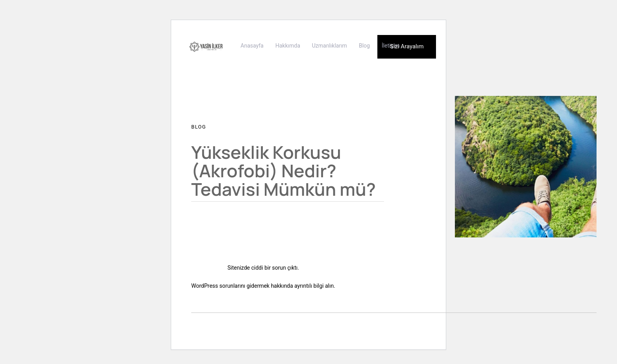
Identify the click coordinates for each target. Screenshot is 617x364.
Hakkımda (288, 46)
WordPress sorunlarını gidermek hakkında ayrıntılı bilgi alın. (263, 286)
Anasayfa (252, 46)
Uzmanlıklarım (330, 46)
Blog (364, 46)
